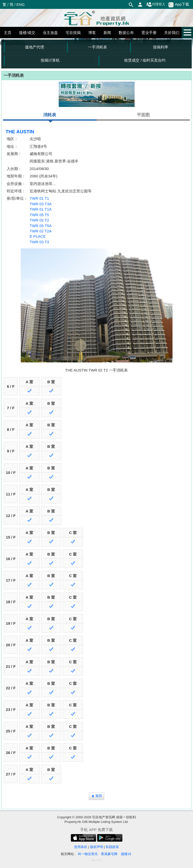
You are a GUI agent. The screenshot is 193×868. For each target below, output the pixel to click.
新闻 (107, 33)
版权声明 (97, 847)
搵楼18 (126, 854)
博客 (92, 33)
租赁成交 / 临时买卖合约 (145, 60)
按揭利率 (161, 47)
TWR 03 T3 (39, 242)
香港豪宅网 (109, 854)
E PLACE (38, 236)
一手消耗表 (98, 47)
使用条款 (81, 847)
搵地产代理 (35, 47)
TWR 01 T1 (39, 198)
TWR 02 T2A (40, 231)
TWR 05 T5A (40, 226)
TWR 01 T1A (40, 209)
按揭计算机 (50, 60)
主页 (8, 33)
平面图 (143, 115)
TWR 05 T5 (39, 215)
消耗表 (50, 117)
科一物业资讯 (88, 854)
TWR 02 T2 (39, 220)
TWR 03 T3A (40, 204)
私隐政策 (112, 847)
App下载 (179, 5)
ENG (21, 4)
